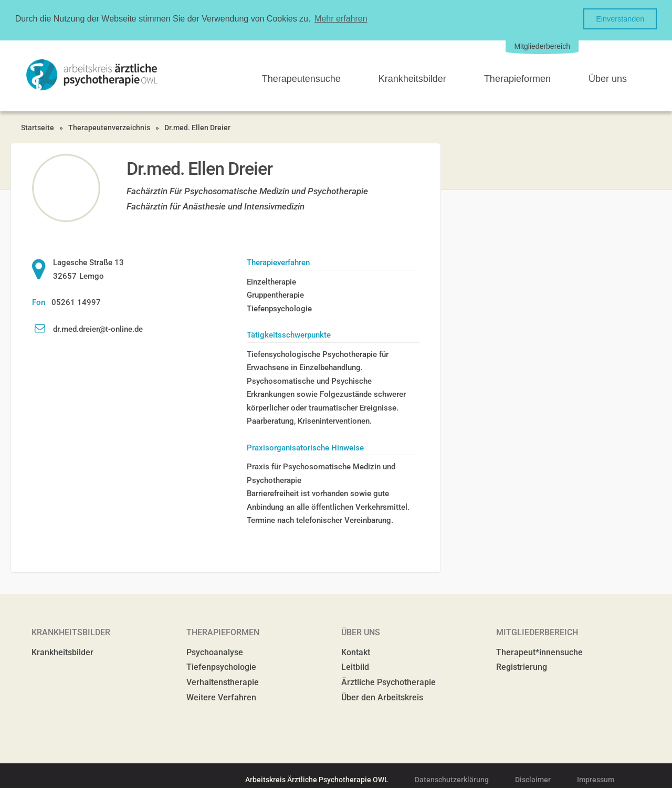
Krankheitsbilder (412, 78)
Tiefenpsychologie (221, 666)
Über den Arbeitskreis (382, 697)
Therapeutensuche (301, 78)
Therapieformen (517, 78)
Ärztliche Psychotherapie (388, 682)
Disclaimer (533, 779)
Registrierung (522, 666)
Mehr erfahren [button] (341, 19)
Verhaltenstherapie (223, 682)
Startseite (38, 127)
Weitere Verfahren (221, 697)
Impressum (596, 779)
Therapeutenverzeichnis (109, 127)
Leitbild (355, 666)
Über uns (608, 78)
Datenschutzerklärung (452, 779)
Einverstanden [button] (620, 19)
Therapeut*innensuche (539, 652)
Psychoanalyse (215, 652)
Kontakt (356, 652)
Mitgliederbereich (542, 46)
